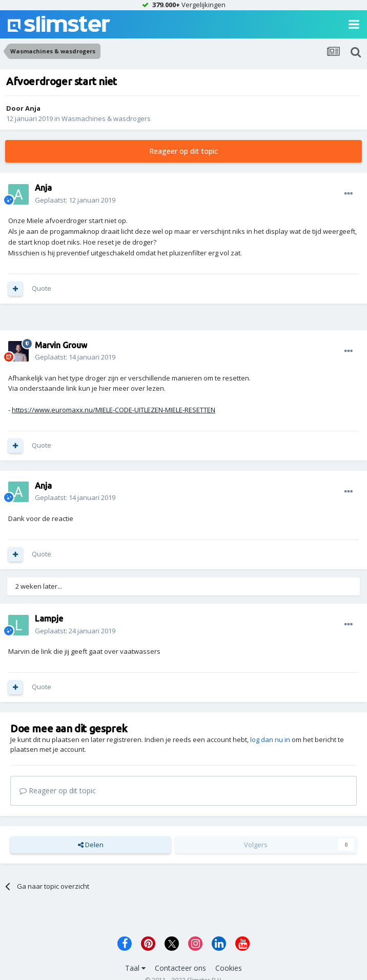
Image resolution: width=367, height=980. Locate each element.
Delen (91, 845)
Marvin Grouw (61, 345)
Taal (135, 968)
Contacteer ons (180, 968)
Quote (42, 288)
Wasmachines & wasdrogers (106, 118)
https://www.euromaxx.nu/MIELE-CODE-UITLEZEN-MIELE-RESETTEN (114, 410)
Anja (33, 108)
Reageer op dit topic (183, 151)
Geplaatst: (75, 200)
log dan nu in (270, 739)
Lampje (49, 618)
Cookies (229, 968)
